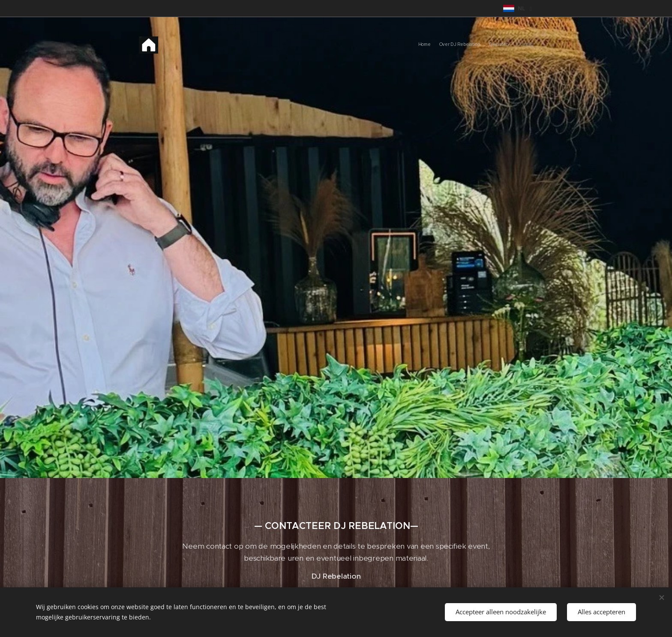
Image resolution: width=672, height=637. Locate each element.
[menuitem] (508, 45)
